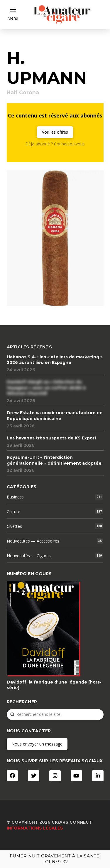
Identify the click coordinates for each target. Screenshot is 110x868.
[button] (13, 15)
